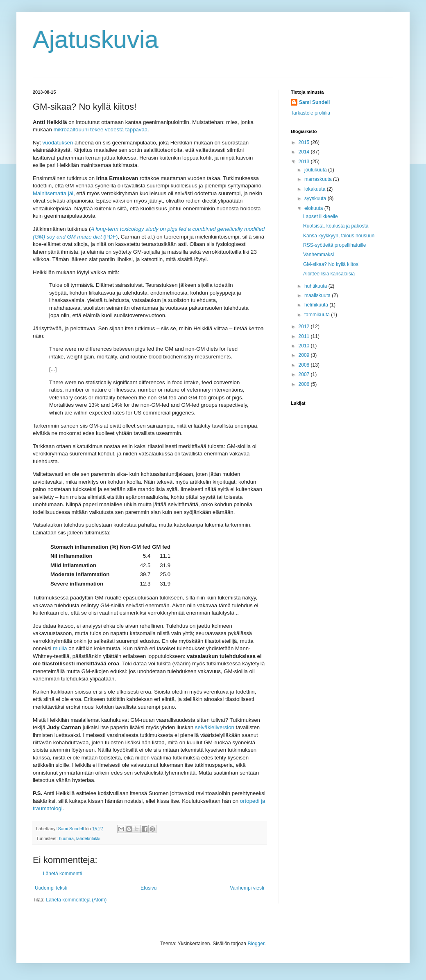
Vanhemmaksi (318, 255)
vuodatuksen (58, 143)
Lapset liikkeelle (321, 216)
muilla (60, 648)
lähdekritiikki (88, 838)
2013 (305, 162)
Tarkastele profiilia (310, 113)
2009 (305, 355)
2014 (305, 152)
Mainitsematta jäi (53, 193)
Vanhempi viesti (247, 888)
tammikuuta (318, 315)
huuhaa (66, 838)
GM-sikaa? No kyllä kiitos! (331, 264)
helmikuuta (317, 305)
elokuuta (314, 208)
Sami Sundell (314, 102)
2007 (305, 374)
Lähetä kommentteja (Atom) (76, 900)
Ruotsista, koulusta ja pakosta (336, 226)
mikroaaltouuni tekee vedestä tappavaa (101, 130)
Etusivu (148, 888)
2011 (305, 336)
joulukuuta (316, 170)
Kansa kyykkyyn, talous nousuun (339, 236)
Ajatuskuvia (96, 39)
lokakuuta (316, 189)
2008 (305, 365)
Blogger (256, 944)
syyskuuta (316, 198)
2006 (305, 384)
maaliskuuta (318, 295)
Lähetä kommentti (62, 874)
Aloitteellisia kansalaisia (329, 274)
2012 (305, 327)
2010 (305, 346)
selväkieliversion (215, 727)
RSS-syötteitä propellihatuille (334, 245)
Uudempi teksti (51, 888)
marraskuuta (319, 179)
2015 (305, 142)
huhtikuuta (316, 286)
